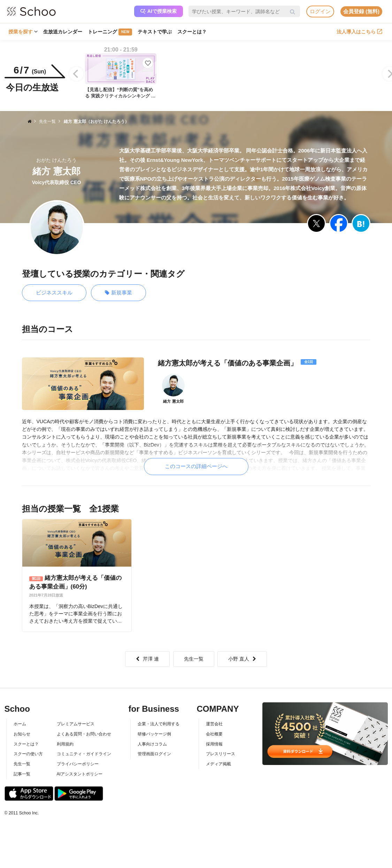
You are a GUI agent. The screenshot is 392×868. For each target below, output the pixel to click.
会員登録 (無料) (361, 11)
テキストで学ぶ (155, 32)
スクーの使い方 (28, 754)
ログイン (320, 11)
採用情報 (214, 744)
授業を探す (23, 32)
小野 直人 (242, 659)
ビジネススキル (54, 293)
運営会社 (214, 724)
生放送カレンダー (63, 32)
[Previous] (76, 74)
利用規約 (65, 744)
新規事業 (118, 293)
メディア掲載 (218, 764)
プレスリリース (221, 754)
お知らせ (22, 734)
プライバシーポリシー (78, 764)
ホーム (20, 724)
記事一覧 (22, 774)
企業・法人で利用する (159, 724)
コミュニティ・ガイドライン (84, 754)
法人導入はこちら (359, 32)
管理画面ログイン (154, 754)
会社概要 (214, 734)
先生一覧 (194, 659)
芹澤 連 (147, 659)
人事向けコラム (152, 744)
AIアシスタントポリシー (80, 774)
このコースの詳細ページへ (196, 466)
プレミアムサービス (76, 724)
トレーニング (110, 32)
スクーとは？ (192, 32)
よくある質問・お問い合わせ (84, 734)
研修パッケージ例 (154, 734)
